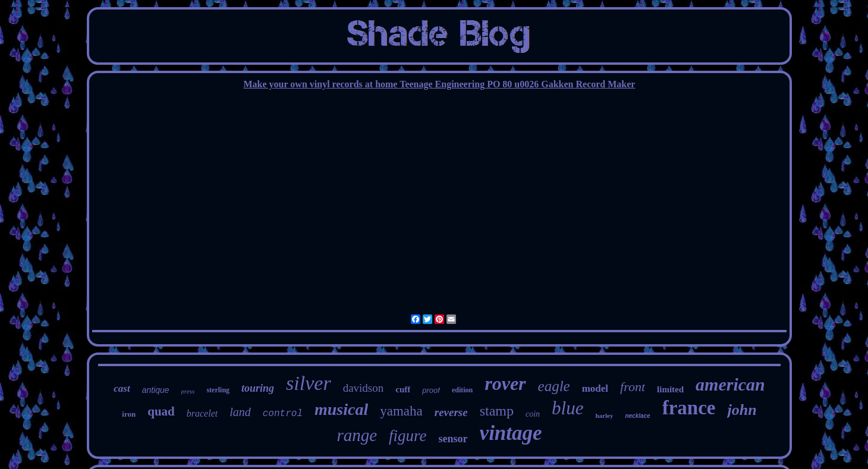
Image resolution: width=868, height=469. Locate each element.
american (730, 384)
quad (161, 411)
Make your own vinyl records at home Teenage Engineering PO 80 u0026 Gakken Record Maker (440, 84)
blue (567, 408)
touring (258, 388)
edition (462, 390)
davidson (364, 388)
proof (431, 390)
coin (533, 414)
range (357, 435)
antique (156, 390)
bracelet (202, 413)
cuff (403, 389)
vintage (511, 433)
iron (129, 414)
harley (604, 416)
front (633, 387)
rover (505, 383)
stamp (497, 411)
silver (309, 383)
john (742, 410)
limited (670, 389)
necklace (637, 416)
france (689, 408)
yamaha (401, 411)
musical (341, 409)
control (283, 414)
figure (408, 436)
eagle (554, 386)
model (595, 388)
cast (122, 388)
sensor (453, 439)
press (188, 391)
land (240, 412)
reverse (451, 412)
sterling (218, 390)
